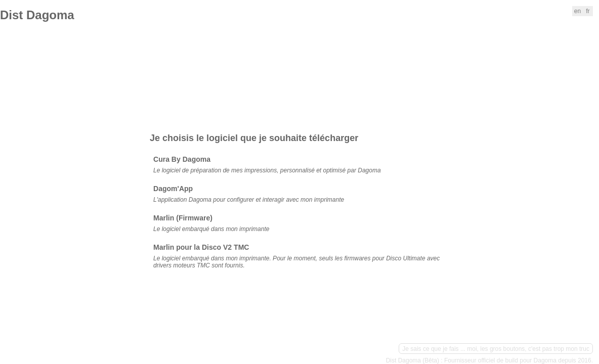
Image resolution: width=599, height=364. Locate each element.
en (577, 11)
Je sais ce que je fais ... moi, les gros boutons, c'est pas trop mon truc (496, 349)
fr (588, 11)
